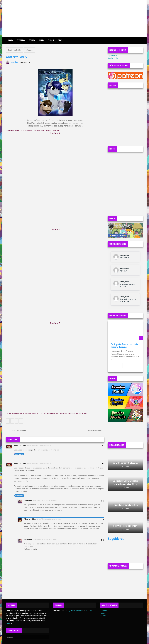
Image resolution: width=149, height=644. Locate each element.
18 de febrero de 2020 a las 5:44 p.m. (39, 446)
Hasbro (9, 623)
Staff (60, 40)
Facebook (103, 611)
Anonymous (125, 255)
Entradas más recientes (17, 430)
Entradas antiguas (95, 430)
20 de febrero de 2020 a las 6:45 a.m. (45, 500)
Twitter (102, 613)
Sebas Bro (89, 611)
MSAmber (30, 50)
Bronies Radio (113, 58)
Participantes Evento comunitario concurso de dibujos (124, 346)
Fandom (51, 40)
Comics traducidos (15, 50)
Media (41, 40)
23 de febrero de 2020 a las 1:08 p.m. (45, 540)
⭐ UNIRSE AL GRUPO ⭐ (118, 235)
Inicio (11, 40)
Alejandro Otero (20, 445)
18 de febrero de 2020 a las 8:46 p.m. (39, 464)
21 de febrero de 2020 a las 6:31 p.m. (49, 519)
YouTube (103, 616)
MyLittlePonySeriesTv (76, 611)
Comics (32, 40)
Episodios (21, 40)
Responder (19, 454)
